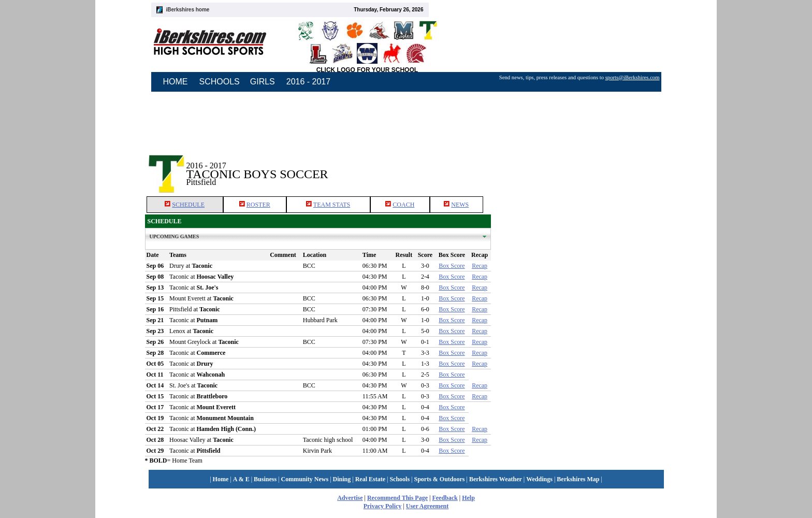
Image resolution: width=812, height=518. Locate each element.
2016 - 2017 (308, 82)
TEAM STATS (332, 205)
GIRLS (263, 82)
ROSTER (258, 205)
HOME (176, 82)
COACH (403, 205)
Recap (480, 266)
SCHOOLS (220, 82)
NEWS (460, 205)
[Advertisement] (579, 165)
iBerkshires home (188, 10)
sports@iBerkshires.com (633, 77)
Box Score (452, 266)
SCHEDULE (188, 205)
